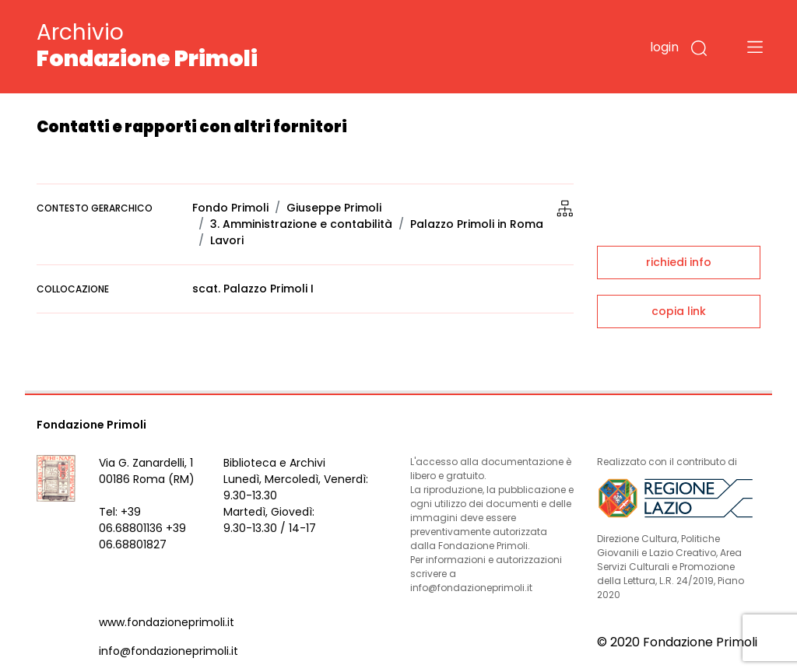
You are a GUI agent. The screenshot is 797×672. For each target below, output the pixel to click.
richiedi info (679, 262)
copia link (679, 311)
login (664, 47)
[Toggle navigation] (755, 47)
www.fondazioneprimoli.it (167, 622)
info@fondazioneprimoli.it (169, 651)
